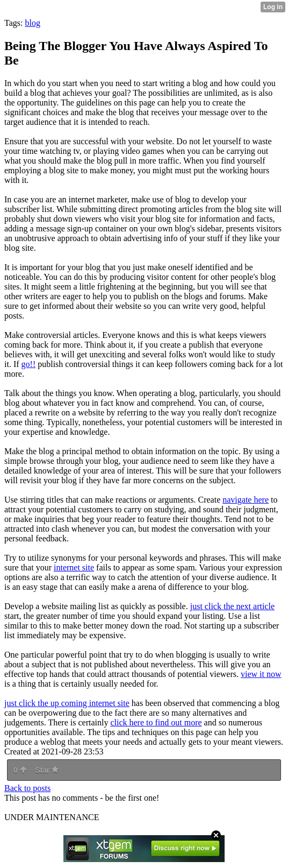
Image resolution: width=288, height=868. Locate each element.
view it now (261, 674)
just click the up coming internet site (67, 703)
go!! (29, 364)
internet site (74, 567)
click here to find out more (156, 722)
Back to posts (27, 788)
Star (47, 770)
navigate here (246, 500)
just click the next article (232, 606)
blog (32, 23)
